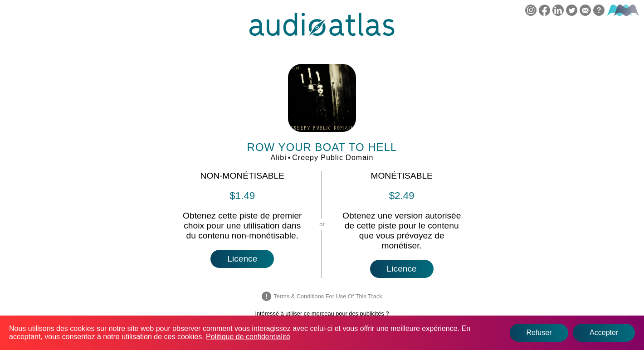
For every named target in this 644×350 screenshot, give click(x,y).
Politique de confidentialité (248, 337)
